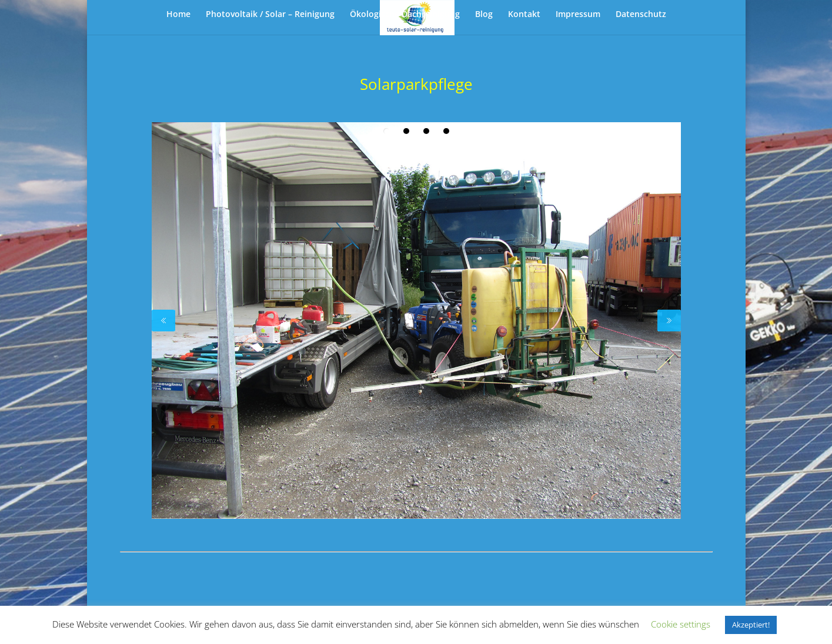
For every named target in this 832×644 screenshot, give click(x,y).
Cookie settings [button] (681, 624)
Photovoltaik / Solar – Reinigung (270, 15)
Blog (484, 15)
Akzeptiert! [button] (751, 625)
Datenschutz (641, 15)
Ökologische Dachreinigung (405, 15)
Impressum (578, 15)
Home (178, 15)
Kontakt (524, 15)
